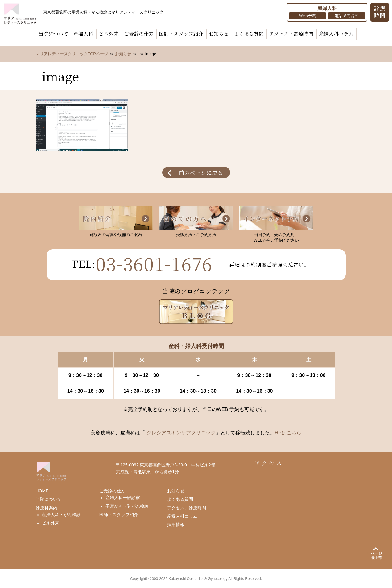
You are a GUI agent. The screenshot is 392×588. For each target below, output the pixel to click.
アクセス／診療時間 (187, 508)
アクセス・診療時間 (291, 34)
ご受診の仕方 (139, 34)
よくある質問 (249, 34)
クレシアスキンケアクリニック (181, 433)
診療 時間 (380, 12)
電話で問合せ (347, 16)
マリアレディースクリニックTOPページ (72, 54)
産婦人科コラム (336, 34)
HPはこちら (288, 433)
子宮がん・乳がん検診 (127, 506)
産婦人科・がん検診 (61, 515)
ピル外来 (109, 34)
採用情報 (176, 524)
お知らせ (219, 34)
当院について (53, 34)
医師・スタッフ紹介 (181, 34)
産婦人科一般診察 (123, 498)
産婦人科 (83, 34)
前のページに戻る (201, 172)
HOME (42, 491)
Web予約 (307, 16)
